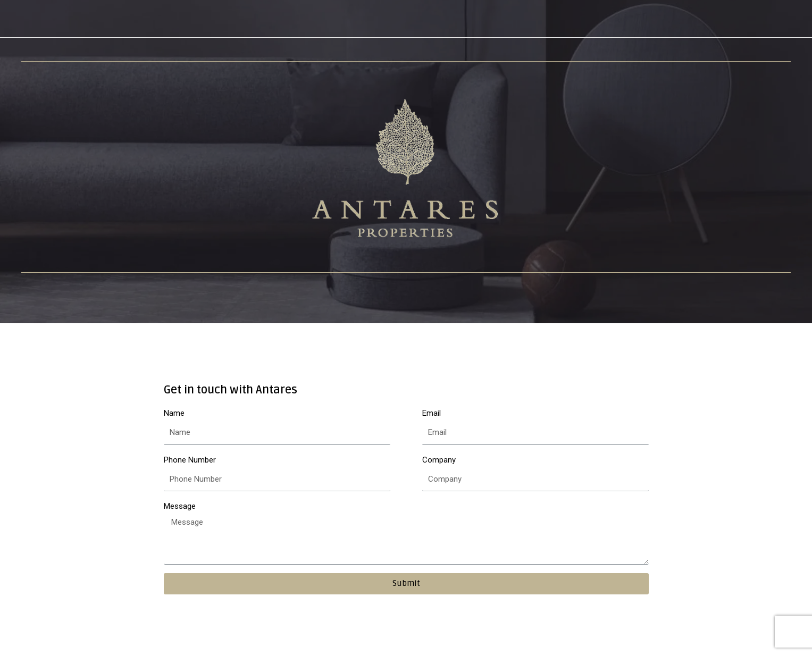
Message (180, 506)
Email (432, 413)
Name (174, 413)
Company (439, 460)
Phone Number (190, 460)
